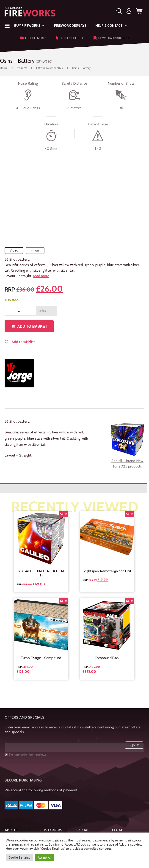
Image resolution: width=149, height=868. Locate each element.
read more (41, 276)
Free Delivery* (33, 38)
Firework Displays (70, 26)
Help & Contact (111, 26)
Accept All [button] (44, 857)
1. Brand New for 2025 (50, 68)
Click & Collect (69, 38)
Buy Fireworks (30, 26)
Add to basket (32, 326)
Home (4, 68)
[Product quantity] (21, 311)
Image (35, 250)
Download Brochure (111, 38)
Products (22, 68)
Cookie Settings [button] (19, 857)
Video (14, 250)
